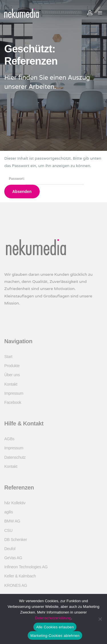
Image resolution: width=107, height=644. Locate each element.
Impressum (14, 393)
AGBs (9, 439)
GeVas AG (13, 558)
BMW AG (12, 521)
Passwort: (46, 179)
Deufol (10, 549)
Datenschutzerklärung (53, 618)
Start (8, 357)
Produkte (12, 366)
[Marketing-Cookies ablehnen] (100, 619)
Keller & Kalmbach (20, 576)
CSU (8, 530)
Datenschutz (15, 457)
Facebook (13, 402)
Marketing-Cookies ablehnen (55, 636)
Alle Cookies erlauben (55, 627)
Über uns (12, 375)
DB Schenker (16, 540)
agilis (9, 512)
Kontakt (11, 384)
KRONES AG (16, 585)
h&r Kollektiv (15, 503)
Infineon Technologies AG (26, 567)
